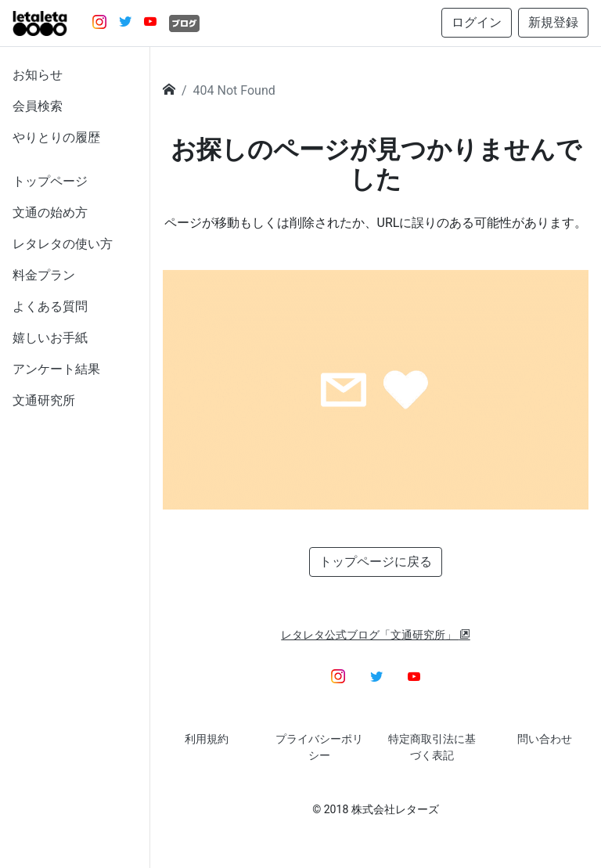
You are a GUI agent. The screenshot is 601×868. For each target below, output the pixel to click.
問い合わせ (545, 739)
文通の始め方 (50, 212)
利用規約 (207, 739)
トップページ (50, 181)
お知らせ (38, 75)
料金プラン (44, 275)
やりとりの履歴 (56, 137)
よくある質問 (50, 306)
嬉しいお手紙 (50, 338)
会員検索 (38, 106)
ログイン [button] (477, 22)
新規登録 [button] (553, 22)
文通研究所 (44, 400)
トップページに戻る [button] (376, 562)
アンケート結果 (56, 369)
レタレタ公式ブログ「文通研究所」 (376, 635)
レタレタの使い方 (63, 244)
